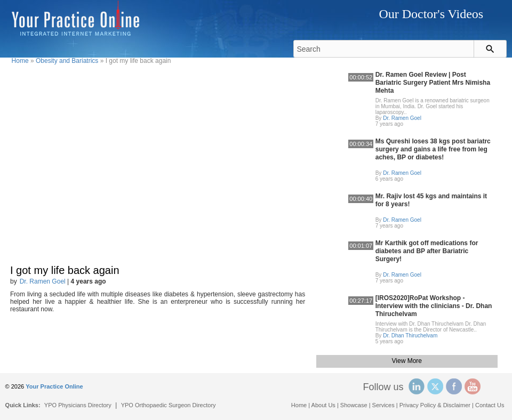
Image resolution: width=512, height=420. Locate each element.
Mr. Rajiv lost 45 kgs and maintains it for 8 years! (431, 200)
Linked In (417, 386)
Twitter (435, 386)
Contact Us (490, 405)
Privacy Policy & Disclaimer (435, 405)
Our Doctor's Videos (431, 14)
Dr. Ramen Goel (43, 281)
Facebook (454, 386)
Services (383, 405)
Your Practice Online (54, 386)
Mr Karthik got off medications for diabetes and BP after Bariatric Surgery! (427, 251)
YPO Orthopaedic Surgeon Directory (169, 405)
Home (20, 61)
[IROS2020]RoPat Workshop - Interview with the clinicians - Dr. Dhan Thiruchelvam (434, 306)
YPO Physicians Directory (78, 405)
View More (407, 361)
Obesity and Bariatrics (67, 61)
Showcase (354, 405)
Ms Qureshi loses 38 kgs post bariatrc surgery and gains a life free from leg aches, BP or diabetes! (433, 149)
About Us (323, 405)
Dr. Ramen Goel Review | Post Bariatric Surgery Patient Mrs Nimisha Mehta (433, 83)
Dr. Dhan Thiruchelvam (410, 336)
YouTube (473, 386)
